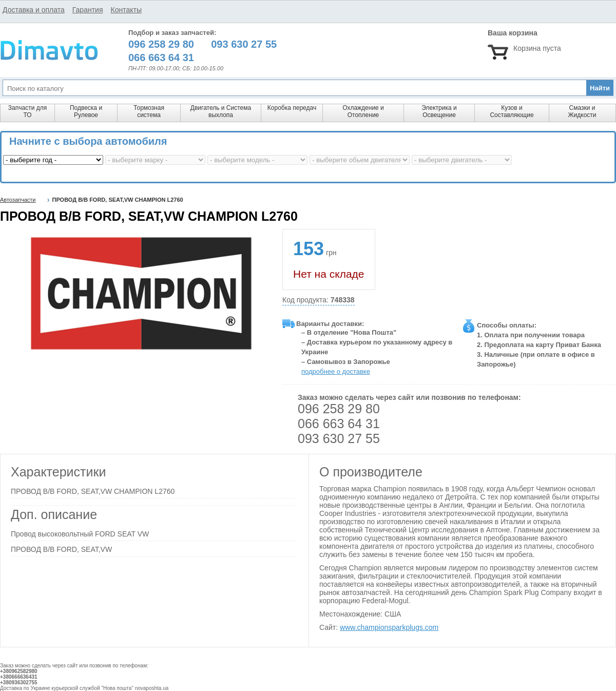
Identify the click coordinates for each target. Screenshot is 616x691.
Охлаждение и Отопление (363, 111)
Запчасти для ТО (27, 111)
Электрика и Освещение (439, 111)
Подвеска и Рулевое (86, 111)
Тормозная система (149, 111)
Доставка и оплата (34, 10)
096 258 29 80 (339, 409)
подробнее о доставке (336, 371)
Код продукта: (319, 300)
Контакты (126, 10)
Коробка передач (292, 108)
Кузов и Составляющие (512, 111)
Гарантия (88, 10)
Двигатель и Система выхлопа (221, 111)
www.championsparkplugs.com (389, 627)
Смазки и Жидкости (582, 111)
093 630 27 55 (339, 438)
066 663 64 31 (339, 424)
